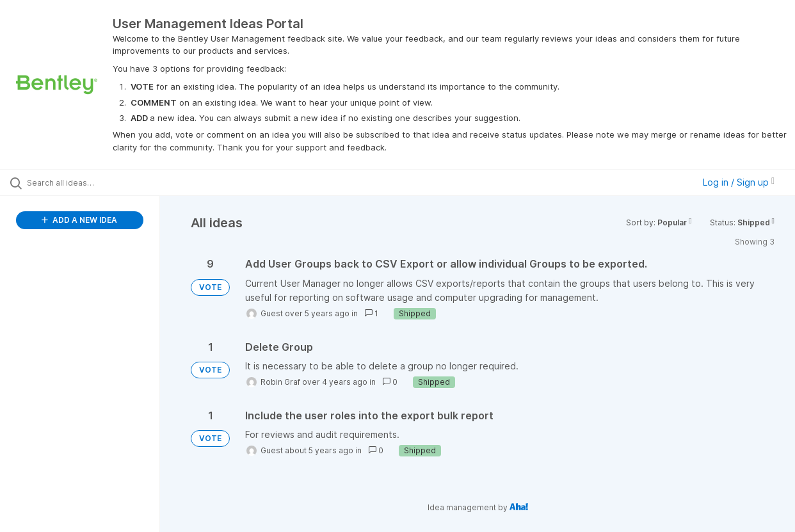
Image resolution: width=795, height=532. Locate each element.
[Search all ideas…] (95, 182)
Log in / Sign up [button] (739, 182)
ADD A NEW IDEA (79, 220)
